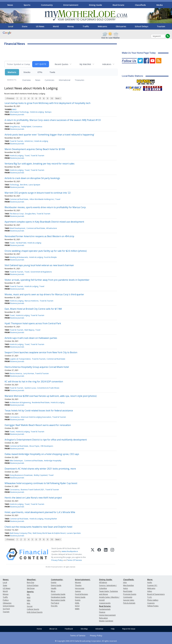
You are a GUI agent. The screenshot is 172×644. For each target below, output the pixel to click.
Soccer (30, 606)
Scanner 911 (152, 585)
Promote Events (130, 594)
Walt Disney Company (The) (21, 533)
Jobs (125, 582)
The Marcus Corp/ (17, 214)
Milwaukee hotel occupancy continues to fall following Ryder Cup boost (41, 483)
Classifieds (140, 5)
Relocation (103, 618)
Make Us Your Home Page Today (139, 53)
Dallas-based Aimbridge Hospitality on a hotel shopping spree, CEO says (42, 454)
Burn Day (31, 582)
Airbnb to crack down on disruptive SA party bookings (32, 178)
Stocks (27, 72)
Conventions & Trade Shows (48, 388)
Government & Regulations (41, 272)
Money (71, 26)
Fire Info (54, 606)
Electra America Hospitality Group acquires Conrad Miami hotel (37, 367)
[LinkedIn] (106, 554)
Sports (27, 5)
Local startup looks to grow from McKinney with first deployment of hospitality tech (48, 103)
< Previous (10, 98)
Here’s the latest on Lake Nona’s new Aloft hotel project (33, 498)
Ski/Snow (31, 588)
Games (78, 591)
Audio (150, 582)
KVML (77, 603)
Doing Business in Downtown (21, 475)
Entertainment (71, 5)
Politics (6, 600)
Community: (57, 580)
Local (11, 26)
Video (150, 591)
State (25, 26)
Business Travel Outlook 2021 (32, 490)
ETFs (40, 72)
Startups (48, 112)
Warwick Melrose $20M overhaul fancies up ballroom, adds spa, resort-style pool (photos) (51, 396)
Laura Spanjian (34, 185)
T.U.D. (150, 597)
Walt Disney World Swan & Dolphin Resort (49, 533)
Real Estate (118, 5)
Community (47, 5)
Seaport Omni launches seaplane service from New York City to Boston (41, 352)
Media (160, 5)
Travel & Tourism (16, 141)
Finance (102, 612)
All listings (103, 582)
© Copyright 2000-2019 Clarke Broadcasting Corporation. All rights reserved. (86, 641)
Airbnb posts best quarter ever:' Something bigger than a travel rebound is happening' (49, 135)
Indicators (107, 64)
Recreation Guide (58, 600)
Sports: (30, 592)
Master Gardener (106, 621)
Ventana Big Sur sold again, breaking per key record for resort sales (40, 164)
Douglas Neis (30, 214)
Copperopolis (105, 603)
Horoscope (80, 588)
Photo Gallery (153, 600)
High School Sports (35, 612)
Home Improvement (107, 615)
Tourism (161, 26)
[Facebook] (99, 554)
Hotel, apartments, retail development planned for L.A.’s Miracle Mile (40, 512)
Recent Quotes (62, 64)
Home (39, 629)
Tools (52, 72)
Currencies (50, 80)
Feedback (69, 629)
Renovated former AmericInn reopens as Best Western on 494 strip (39, 236)
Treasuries (79, 80)
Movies (78, 582)
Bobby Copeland (41, 475)
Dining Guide (96, 5)
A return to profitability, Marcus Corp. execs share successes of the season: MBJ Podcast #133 (53, 120)
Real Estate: (105, 606)
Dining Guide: (106, 580)
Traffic (86, 26)
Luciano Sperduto (74, 533)
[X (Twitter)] (93, 554)
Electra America (16, 373)
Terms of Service (78, 636)
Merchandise (128, 585)
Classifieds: (129, 580)
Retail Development (17, 228)
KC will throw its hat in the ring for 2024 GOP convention (34, 382)
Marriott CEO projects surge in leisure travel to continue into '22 (38, 193)
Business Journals (17, 114)
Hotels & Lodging (37, 112)
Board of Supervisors (156, 594)
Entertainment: (83, 580)
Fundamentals (105, 609)
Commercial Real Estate (19, 199)
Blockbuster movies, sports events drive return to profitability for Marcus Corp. (45, 207)
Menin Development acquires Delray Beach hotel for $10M (35, 149)
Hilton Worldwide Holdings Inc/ (42, 199)
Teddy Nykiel (26, 127)
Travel (27, 156)
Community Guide (58, 594)
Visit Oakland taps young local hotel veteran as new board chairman (39, 265)
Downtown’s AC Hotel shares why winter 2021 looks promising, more (40, 469)
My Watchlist (85, 64)
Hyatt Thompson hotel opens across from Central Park (33, 323)
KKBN (77, 609)
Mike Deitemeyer (16, 461)
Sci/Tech (6, 609)
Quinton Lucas (30, 388)
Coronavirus (37, 127)
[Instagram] (112, 554)
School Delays (141, 26)
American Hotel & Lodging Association (36, 417)
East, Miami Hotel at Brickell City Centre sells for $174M (33, 309)
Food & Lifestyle (50, 257)
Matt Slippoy (29, 330)
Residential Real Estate (41, 402)
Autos (125, 588)
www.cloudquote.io (70, 551)
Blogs (53, 591)
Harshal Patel (21, 243)
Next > (58, 98)
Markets (12, 72)
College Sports (33, 609)
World (56, 26)
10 (52, 98)
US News (40, 26)
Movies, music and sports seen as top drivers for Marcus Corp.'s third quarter (44, 294)
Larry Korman (29, 373)
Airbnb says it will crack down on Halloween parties (31, 338)
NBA (29, 600)
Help (113, 629)
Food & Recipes (81, 594)
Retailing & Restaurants (19, 257)
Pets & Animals (129, 603)
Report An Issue (129, 629)
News (10, 5)
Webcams (102, 26)
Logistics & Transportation (20, 359)
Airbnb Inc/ (29, 141)
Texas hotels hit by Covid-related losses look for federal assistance (39, 411)
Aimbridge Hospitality (53, 461)
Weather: (31, 580)
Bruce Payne (34, 446)
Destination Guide (58, 597)
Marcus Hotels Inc (32, 301)
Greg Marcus (15, 127)
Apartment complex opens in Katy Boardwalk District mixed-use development (44, 222)
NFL (28, 594)
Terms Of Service (74, 560)
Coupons (151, 603)
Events (54, 582)
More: (150, 580)
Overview (26, 80)
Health (54, 588)
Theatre (78, 585)
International (65, 80)
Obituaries (121, 26)
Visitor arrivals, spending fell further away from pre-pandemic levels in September (47, 280)
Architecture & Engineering (20, 402)
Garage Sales (129, 600)
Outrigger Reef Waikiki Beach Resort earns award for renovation (38, 425)
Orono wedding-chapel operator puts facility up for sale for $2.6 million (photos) (46, 251)
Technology (14, 185)
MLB (29, 597)
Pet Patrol (55, 603)
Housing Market (51, 519)
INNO (14, 109)
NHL (29, 603)
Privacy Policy (57, 560)
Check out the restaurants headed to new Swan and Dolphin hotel (38, 527)
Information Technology (19, 112)
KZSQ (77, 606)
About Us (53, 629)
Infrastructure (52, 228)
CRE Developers (47, 446)
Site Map (84, 629)
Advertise (99, 629)
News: (6, 580)
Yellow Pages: (153, 606)
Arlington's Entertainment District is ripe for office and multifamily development (46, 440)
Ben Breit (24, 185)
